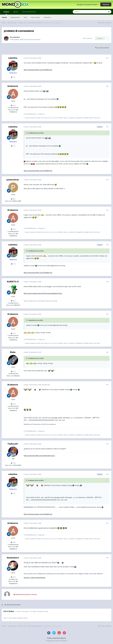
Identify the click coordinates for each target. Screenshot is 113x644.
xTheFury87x (17, 465)
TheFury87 (13, 444)
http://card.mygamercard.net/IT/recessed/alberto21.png (43, 293)
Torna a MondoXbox (29, 12)
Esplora (6, 13)
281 (13, 199)
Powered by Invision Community (56, 641)
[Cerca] (83, 12)
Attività (15, 12)
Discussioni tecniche (33, 39)
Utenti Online (35, 17)
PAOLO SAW (17, 201)
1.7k (13, 77)
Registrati (106, 4)
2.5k (13, 105)
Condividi (88, 38)
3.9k (13, 463)
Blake (13, 352)
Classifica (47, 17)
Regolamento (15, 17)
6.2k (13, 577)
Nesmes (17, 376)
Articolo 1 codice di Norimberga (35, 578)
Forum (4, 17)
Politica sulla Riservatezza (56, 638)
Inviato (32, 58)
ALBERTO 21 (13, 282)
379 (13, 371)
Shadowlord (13, 558)
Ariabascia (13, 86)
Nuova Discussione (102, 48)
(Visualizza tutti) (42, 611)
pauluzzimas (13, 180)
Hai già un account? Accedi (88, 5)
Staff (25, 17)
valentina (16, 37)
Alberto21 (17, 305)
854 (13, 301)
